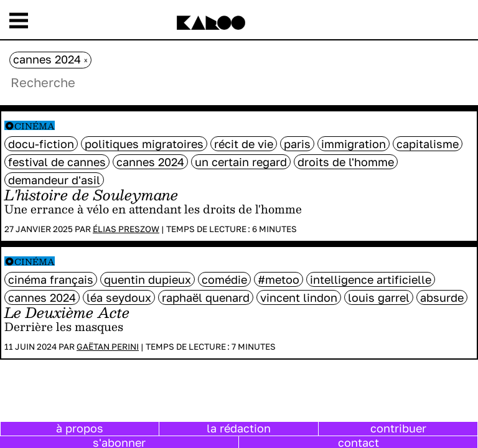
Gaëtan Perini (108, 347)
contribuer (398, 428)
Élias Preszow (126, 229)
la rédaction (239, 428)
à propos (80, 428)
